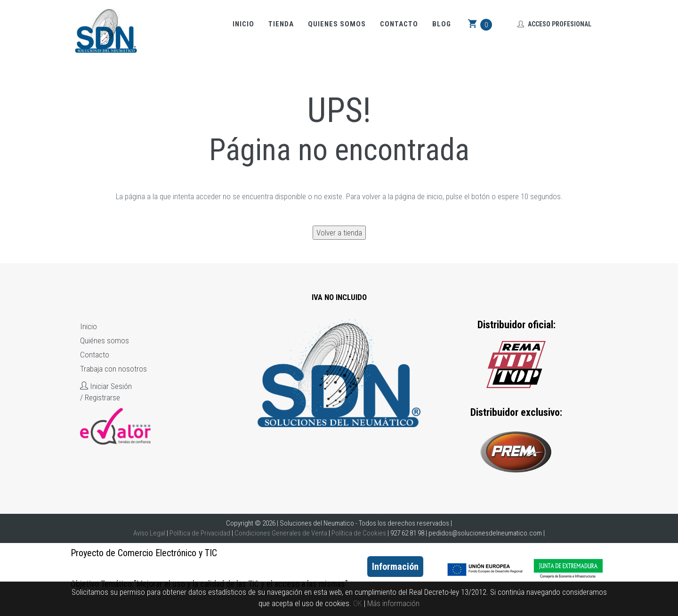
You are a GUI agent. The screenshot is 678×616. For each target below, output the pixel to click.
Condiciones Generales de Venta (281, 533)
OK (358, 603)
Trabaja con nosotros (113, 369)
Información (395, 567)
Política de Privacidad (200, 533)
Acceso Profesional (554, 24)
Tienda (281, 24)
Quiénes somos (105, 340)
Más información (393, 603)
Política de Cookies (359, 533)
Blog (442, 24)
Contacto (399, 24)
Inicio (243, 24)
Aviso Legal (149, 533)
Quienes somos (337, 24)
